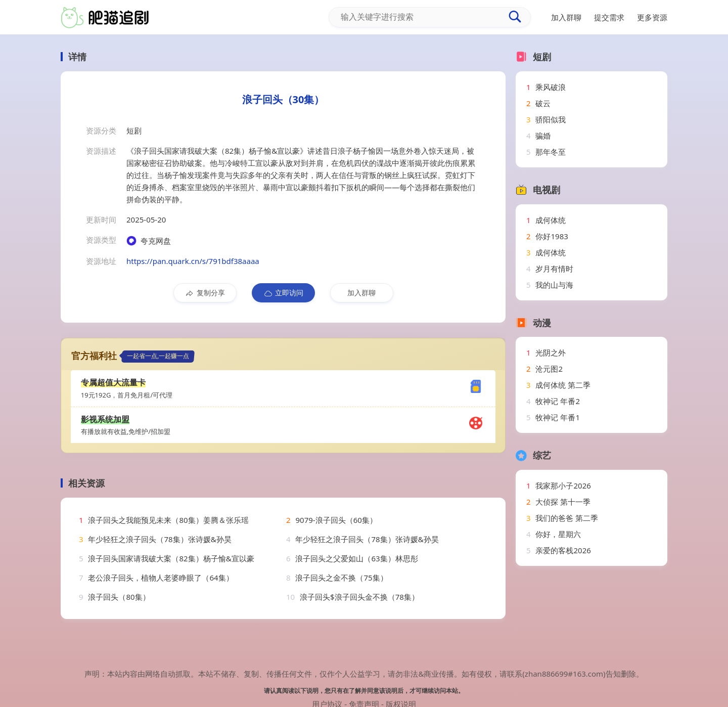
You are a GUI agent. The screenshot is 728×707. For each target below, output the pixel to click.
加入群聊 (361, 293)
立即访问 (283, 293)
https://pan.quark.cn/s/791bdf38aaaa (193, 261)
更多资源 (652, 17)
